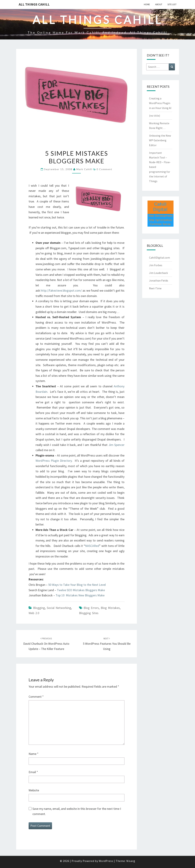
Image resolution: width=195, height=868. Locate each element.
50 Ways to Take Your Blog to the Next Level (77, 585)
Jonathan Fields (159, 280)
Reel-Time (155, 288)
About (159, 4)
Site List (172, 4)
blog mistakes (110, 608)
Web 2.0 (34, 613)
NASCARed (92, 546)
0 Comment (104, 169)
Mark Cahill (84, 169)
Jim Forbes (156, 265)
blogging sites (89, 613)
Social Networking (59, 608)
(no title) (155, 116)
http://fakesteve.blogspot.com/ (61, 290)
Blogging (39, 608)
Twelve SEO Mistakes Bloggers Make (81, 590)
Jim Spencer (116, 445)
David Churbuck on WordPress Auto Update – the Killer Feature (46, 644)
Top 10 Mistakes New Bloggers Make (80, 595)
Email (33, 772)
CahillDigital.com (159, 258)
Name (34, 754)
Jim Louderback (158, 273)
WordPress (106, 861)
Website (34, 790)
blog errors (91, 608)
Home (147, 4)
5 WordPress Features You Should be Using (107, 644)
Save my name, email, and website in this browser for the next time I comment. (77, 811)
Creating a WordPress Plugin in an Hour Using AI (160, 103)
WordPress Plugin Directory (54, 461)
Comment (36, 697)
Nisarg (131, 861)
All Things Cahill (34, 4)
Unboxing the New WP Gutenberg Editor (160, 140)
